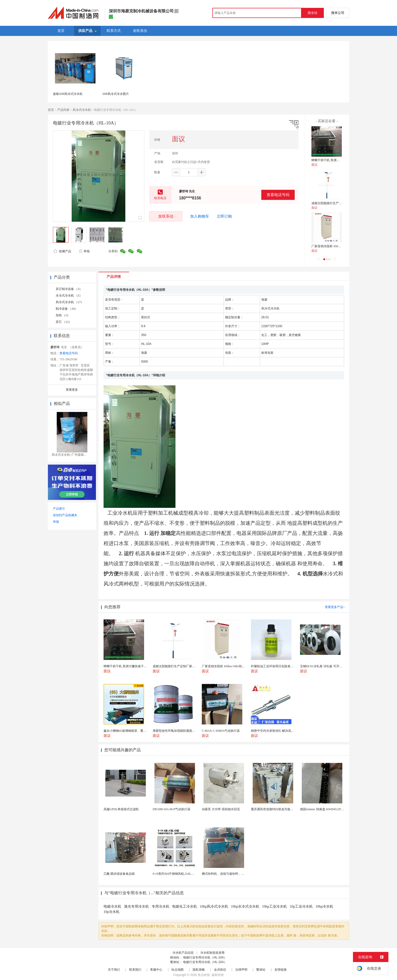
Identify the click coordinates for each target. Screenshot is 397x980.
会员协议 (220, 970)
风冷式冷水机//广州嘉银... (69, 455)
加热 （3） (63, 315)
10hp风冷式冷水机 (214, 906)
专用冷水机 (161, 906)
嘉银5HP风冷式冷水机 (68, 94)
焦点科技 (204, 975)
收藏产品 (62, 251)
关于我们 (114, 970)
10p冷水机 (112, 912)
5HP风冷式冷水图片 (116, 94)
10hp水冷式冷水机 (245, 906)
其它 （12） (64, 322)
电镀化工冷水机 (185, 906)
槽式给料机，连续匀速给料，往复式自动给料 (232, 874)
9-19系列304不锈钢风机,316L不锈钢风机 (180, 874)
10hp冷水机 (324, 906)
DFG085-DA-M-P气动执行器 (172, 809)
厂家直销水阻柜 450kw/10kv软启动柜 (336, 246)
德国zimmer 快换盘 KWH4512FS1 (322, 809)
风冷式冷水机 (82, 110)
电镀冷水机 (112, 906)
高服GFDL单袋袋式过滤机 (121, 809)
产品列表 (63, 110)
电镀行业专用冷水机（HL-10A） (205, 957)
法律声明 (241, 970)
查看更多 (72, 390)
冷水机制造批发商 (212, 953)
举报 (84, 251)
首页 (51, 110)
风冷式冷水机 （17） (70, 302)
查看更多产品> (335, 607)
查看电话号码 (278, 195)
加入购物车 (200, 216)
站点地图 (177, 970)
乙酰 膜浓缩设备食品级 (119, 874)
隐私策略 (199, 970)
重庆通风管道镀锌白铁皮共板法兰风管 (277, 809)
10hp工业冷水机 (274, 906)
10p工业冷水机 (301, 906)
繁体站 (261, 970)
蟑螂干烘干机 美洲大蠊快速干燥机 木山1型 (340, 160)
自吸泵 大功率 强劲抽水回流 (221, 809)
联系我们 (135, 970)
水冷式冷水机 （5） (69, 296)
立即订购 (224, 216)
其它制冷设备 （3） (69, 289)
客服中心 (156, 970)
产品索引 (59, 509)
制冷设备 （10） (67, 309)
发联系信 (166, 216)
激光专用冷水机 (136, 906)
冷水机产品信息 (183, 953)
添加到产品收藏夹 (65, 515)
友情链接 (281, 970)
